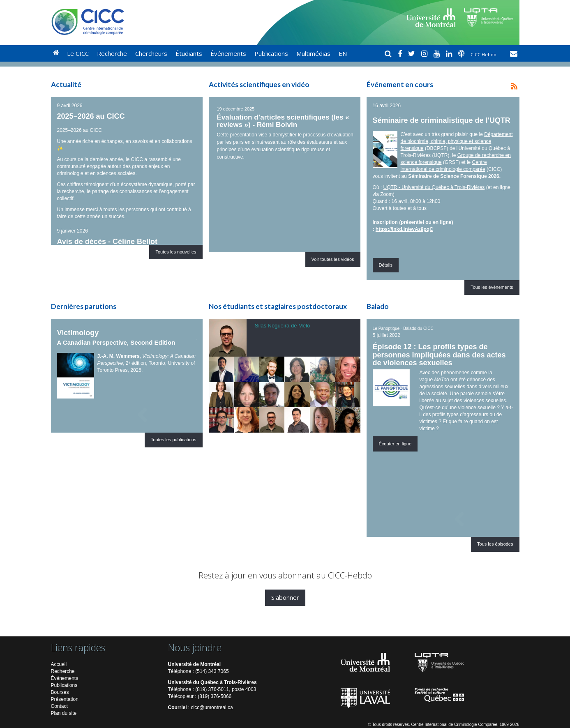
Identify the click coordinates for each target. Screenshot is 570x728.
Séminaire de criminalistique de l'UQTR (442, 120)
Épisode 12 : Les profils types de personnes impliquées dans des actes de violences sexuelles (439, 355)
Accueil (59, 664)
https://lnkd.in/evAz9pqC (404, 229)
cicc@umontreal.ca (212, 707)
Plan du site (64, 713)
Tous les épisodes (495, 544)
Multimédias (313, 53)
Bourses (60, 692)
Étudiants (189, 53)
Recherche (112, 53)
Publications (271, 53)
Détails (386, 265)
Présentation (65, 699)
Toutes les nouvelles (176, 252)
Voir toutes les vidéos (333, 259)
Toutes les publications (174, 440)
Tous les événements (492, 287)
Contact (59, 706)
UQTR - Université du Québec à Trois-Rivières (434, 187)
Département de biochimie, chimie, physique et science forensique (457, 141)
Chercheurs (151, 53)
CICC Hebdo (484, 54)
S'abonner (285, 597)
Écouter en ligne (395, 444)
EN (343, 53)
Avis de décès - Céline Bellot (107, 242)
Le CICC (78, 53)
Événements (228, 53)
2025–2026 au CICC (91, 116)
